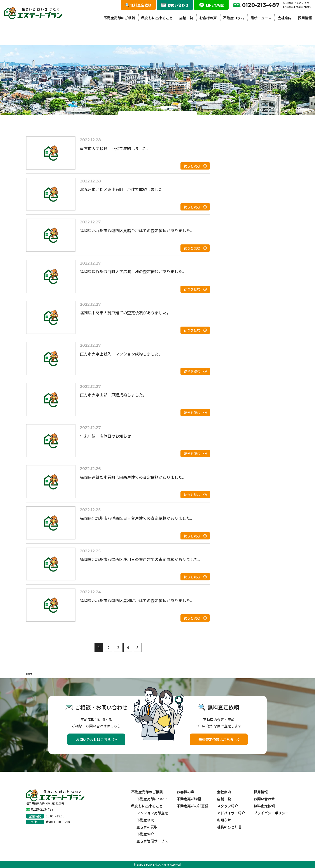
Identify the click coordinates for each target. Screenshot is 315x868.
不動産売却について (152, 799)
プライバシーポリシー (271, 813)
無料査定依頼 (264, 806)
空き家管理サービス (152, 841)
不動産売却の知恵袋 (192, 806)
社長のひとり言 (229, 827)
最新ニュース (261, 18)
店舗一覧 (186, 18)
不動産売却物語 (189, 799)
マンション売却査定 (152, 813)
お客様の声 (208, 18)
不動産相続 (145, 820)
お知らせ (224, 820)
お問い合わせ (264, 799)
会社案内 (285, 18)
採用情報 (305, 18)
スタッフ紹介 (227, 806)
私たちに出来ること (157, 18)
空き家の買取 (147, 827)
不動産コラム (234, 18)
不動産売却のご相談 (119, 18)
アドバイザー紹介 (231, 813)
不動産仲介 (145, 834)
